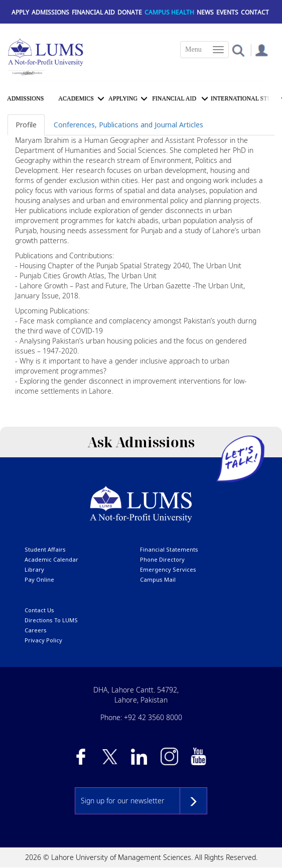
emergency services (168, 569)
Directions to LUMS (51, 620)
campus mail (158, 579)
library (34, 569)
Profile (26, 125)
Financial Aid (93, 12)
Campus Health (169, 12)
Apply (20, 12)
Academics (76, 98)
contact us (39, 610)
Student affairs (45, 549)
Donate (130, 12)
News (205, 12)
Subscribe (193, 801)
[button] (238, 50)
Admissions (50, 12)
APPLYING (123, 98)
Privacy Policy (43, 640)
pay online (39, 579)
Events (227, 12)
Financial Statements (169, 549)
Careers (36, 630)
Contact (255, 12)
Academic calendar (51, 559)
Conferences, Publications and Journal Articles (128, 125)
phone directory (162, 559)
